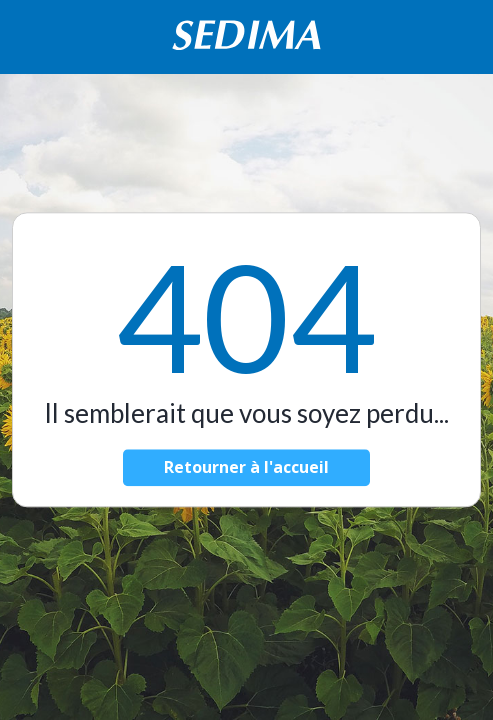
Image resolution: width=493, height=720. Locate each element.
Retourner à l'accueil (246, 468)
